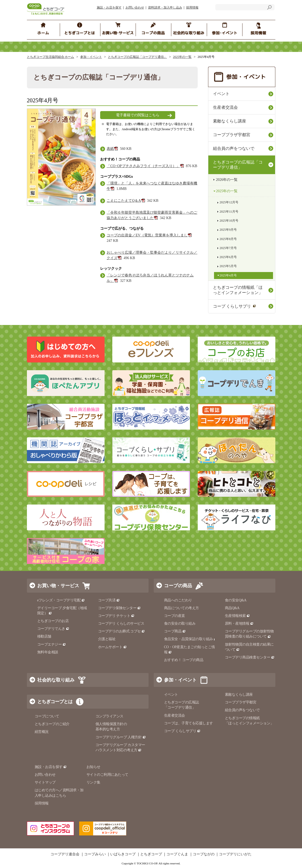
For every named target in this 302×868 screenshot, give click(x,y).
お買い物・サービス (58, 586)
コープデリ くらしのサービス (121, 623)
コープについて (47, 716)
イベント (221, 94)
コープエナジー (52, 644)
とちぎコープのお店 (53, 621)
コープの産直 (175, 616)
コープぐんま (177, 854)
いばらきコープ (123, 854)
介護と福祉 (107, 639)
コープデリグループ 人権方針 (121, 737)
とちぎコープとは (55, 702)
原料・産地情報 (239, 623)
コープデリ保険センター (119, 608)
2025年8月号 (228, 239)
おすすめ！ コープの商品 (184, 660)
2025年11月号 (229, 212)
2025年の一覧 (182, 57)
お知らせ (93, 767)
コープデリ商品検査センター (250, 657)
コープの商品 (178, 586)
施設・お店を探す (109, 7)
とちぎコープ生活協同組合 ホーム (51, 57)
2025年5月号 (228, 266)
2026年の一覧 (227, 180)
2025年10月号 (229, 221)
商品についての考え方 (182, 608)
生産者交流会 (225, 107)
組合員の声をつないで (234, 148)
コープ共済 (109, 600)
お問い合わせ (135, 7)
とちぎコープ (151, 854)
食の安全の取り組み (180, 623)
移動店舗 (44, 636)
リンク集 (93, 782)
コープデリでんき (53, 629)
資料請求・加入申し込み (165, 7)
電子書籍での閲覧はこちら (138, 115)
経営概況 (42, 732)
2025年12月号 (229, 202)
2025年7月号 (228, 248)
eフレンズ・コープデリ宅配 (61, 600)
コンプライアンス (109, 716)
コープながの (204, 854)
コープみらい (95, 854)
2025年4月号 (228, 275)
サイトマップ (45, 782)
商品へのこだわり (178, 600)
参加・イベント (91, 57)
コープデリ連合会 (65, 854)
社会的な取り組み (56, 680)
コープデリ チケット (116, 616)
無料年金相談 (48, 652)
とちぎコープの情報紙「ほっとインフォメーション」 (238, 290)
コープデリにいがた (235, 854)
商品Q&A (232, 608)
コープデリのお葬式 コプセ (122, 631)
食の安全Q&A (236, 600)
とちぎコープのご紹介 (52, 724)
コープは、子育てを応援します (189, 723)
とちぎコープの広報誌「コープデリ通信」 (137, 57)
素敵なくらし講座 (230, 121)
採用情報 (192, 7)
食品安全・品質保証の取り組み (191, 639)
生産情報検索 (238, 616)
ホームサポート (112, 647)
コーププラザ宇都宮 (232, 135)
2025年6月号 (228, 257)
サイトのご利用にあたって (107, 775)
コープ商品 (175, 631)
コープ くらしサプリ (235, 306)
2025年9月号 (228, 230)
